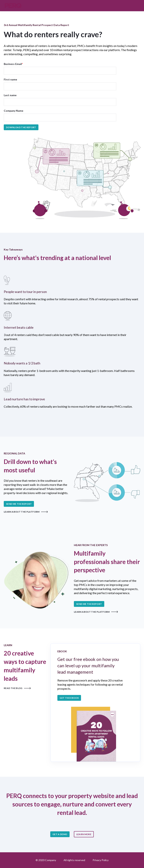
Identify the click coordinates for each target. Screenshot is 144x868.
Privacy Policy (101, 860)
